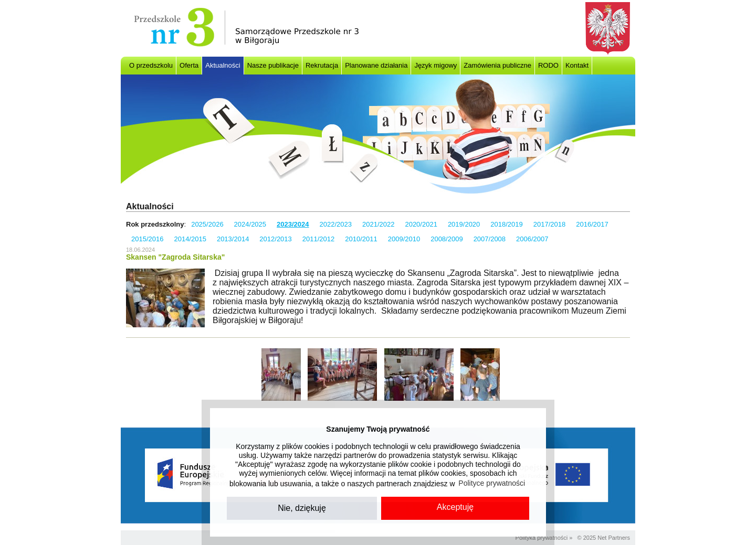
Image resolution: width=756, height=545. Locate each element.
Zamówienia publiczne (497, 65)
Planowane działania (376, 65)
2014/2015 (190, 239)
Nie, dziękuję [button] (302, 508)
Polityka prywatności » (544, 538)
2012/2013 (275, 239)
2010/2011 (361, 239)
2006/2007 (532, 239)
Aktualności (223, 65)
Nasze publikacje (273, 65)
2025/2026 (207, 224)
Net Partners (614, 538)
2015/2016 (147, 239)
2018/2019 (506, 224)
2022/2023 (336, 224)
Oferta (189, 65)
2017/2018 (549, 224)
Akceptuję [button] (455, 507)
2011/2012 (318, 239)
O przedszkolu (151, 65)
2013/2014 (233, 239)
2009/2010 (404, 239)
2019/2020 (464, 224)
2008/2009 (447, 239)
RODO (548, 65)
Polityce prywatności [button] (492, 483)
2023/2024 (293, 224)
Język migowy (435, 65)
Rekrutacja (322, 65)
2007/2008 (490, 239)
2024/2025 (250, 224)
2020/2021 (421, 224)
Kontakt (577, 65)
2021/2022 (378, 224)
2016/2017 (592, 224)
